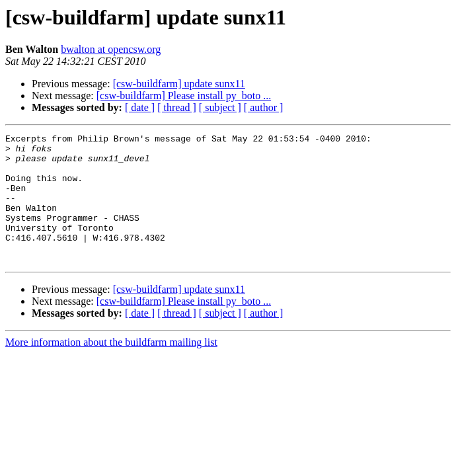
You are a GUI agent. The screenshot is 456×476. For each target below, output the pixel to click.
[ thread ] (177, 107)
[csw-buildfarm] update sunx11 (179, 84)
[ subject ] (220, 107)
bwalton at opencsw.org (111, 49)
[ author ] (264, 107)
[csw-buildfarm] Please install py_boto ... (184, 96)
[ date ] (140, 107)
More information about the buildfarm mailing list (111, 368)
